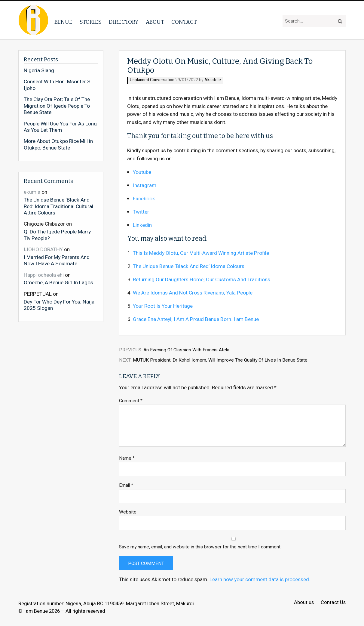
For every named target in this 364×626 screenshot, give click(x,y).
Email (126, 485)
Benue (63, 22)
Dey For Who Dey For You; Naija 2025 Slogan (59, 305)
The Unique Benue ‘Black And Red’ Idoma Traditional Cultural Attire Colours (58, 206)
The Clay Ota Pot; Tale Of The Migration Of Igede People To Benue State (57, 106)
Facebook (144, 199)
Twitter (141, 212)
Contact (184, 22)
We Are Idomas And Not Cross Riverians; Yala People (193, 293)
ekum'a (32, 192)
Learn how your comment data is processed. (260, 580)
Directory (124, 22)
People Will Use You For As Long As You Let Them (60, 127)
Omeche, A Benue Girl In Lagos (58, 282)
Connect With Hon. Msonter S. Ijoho (58, 85)
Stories (91, 22)
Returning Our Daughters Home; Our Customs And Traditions (202, 280)
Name (127, 458)
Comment (131, 401)
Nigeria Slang (39, 71)
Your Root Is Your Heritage (163, 306)
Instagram (145, 185)
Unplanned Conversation (152, 80)
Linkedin (142, 225)
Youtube (142, 172)
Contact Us (333, 603)
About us (304, 603)
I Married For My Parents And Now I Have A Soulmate (57, 260)
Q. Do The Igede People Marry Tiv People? (57, 235)
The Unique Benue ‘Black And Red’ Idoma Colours (189, 266)
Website (128, 512)
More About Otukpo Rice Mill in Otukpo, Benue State (58, 145)
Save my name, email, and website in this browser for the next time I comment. (200, 547)
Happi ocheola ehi (44, 275)
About (155, 22)
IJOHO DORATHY (43, 250)
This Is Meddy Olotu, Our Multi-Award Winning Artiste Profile (201, 253)
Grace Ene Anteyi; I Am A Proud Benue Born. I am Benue (196, 319)
